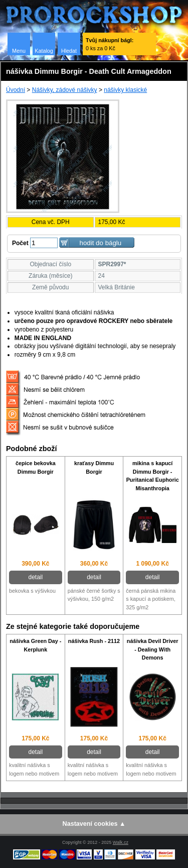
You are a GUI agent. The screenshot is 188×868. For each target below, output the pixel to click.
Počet (20, 243)
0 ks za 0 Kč (110, 44)
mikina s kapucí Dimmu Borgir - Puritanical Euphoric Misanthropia (153, 476)
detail (35, 577)
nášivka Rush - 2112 (94, 641)
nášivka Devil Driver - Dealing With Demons (153, 649)
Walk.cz (121, 842)
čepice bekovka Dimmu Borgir (36, 467)
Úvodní (16, 90)
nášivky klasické (125, 90)
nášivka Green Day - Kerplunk (35, 645)
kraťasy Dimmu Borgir (94, 467)
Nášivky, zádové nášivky (65, 90)
